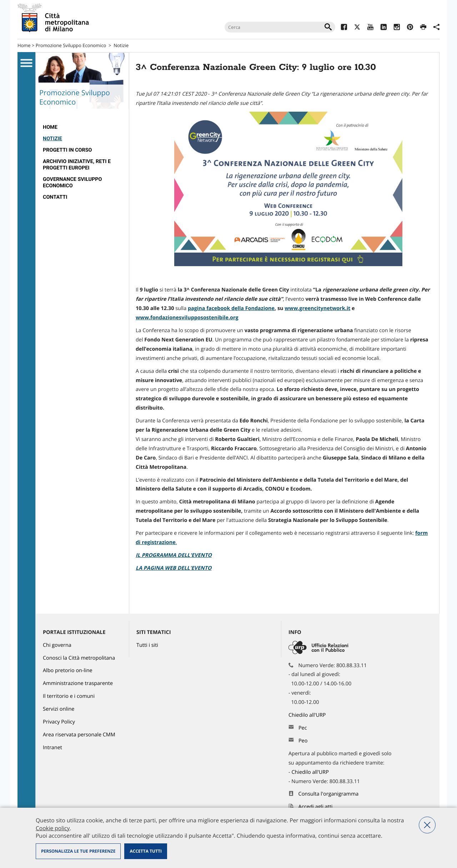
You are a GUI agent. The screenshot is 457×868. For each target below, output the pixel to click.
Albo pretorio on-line (68, 671)
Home (24, 45)
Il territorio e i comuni (69, 696)
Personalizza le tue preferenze (78, 851)
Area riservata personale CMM (79, 735)
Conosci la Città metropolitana (79, 658)
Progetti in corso (67, 150)
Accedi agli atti (316, 807)
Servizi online (59, 709)
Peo (303, 741)
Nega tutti (427, 825)
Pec (303, 728)
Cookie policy (53, 828)
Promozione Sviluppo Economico (71, 45)
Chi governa (57, 645)
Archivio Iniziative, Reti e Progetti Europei (77, 165)
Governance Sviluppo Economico (72, 182)
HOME (50, 127)
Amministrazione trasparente (78, 683)
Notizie (121, 45)
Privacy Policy (59, 722)
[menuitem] (82, 127)
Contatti (55, 197)
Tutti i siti (147, 645)
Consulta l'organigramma (329, 794)
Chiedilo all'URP (308, 715)
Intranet (52, 748)
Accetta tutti (145, 851)
